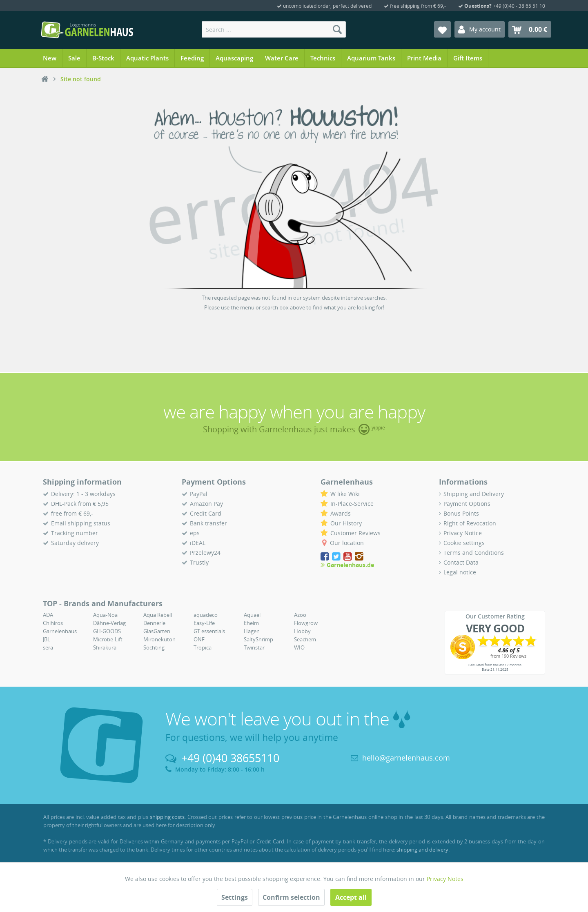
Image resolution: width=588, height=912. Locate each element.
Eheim (251, 623)
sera (48, 647)
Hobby (302, 631)
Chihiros (53, 623)
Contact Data (461, 562)
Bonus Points (461, 513)
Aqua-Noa (105, 615)
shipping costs (167, 817)
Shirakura (105, 647)
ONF (199, 639)
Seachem (305, 639)
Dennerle (154, 623)
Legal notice (460, 572)
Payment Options (467, 504)
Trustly (199, 562)
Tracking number (75, 533)
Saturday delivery (75, 543)
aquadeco (206, 615)
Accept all (351, 897)
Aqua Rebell (158, 615)
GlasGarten (157, 631)
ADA (48, 615)
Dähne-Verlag (109, 623)
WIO (299, 647)
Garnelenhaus (60, 631)
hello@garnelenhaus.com (406, 758)
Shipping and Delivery (474, 494)
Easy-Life (204, 623)
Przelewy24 (205, 553)
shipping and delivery (422, 850)
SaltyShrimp (258, 639)
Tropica (203, 647)
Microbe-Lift (108, 639)
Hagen (252, 631)
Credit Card (206, 513)
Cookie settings (464, 543)
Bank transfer (208, 523)
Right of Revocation (470, 523)
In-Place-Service (352, 504)
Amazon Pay (206, 504)
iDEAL (198, 543)
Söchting (154, 647)
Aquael (252, 615)
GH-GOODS (107, 631)
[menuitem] (274, 29)
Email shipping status (81, 523)
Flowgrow (306, 623)
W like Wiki (345, 494)
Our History (346, 523)
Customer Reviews (355, 533)
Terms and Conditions (474, 553)
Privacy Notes (445, 879)
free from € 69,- (72, 513)
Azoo (300, 615)
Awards (341, 513)
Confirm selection (291, 897)
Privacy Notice (463, 533)
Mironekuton (159, 639)
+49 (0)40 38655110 (230, 758)
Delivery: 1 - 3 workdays (83, 494)
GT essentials (209, 631)
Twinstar (254, 647)
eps (195, 533)
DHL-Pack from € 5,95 (80, 504)
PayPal (199, 494)
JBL (47, 639)
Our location (347, 543)
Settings (235, 897)
